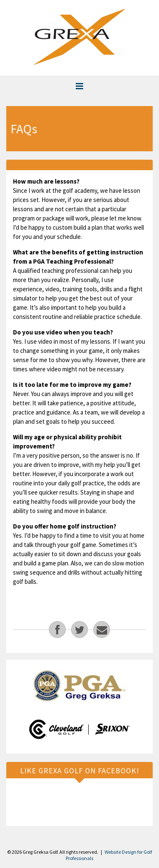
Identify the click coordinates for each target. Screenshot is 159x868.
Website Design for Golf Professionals (109, 855)
